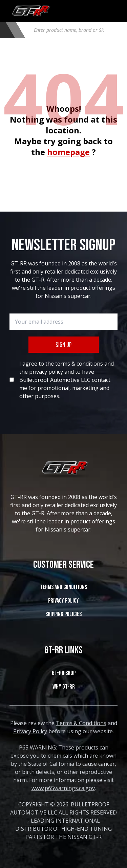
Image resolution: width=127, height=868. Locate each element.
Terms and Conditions (63, 587)
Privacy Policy (63, 601)
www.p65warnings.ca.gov (63, 788)
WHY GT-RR (64, 687)
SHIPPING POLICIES (63, 614)
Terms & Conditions (81, 723)
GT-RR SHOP (64, 673)
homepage (68, 152)
